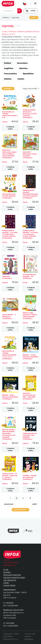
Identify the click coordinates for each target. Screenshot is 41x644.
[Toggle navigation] (35, 3)
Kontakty (7, 572)
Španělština (28, 74)
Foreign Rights (9, 585)
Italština (8, 79)
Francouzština (10, 74)
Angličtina (9, 68)
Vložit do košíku (10, 128)
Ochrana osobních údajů (14, 577)
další (34, 504)
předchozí (9, 504)
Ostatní (21, 79)
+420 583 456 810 (11, 563)
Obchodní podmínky (12, 575)
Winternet (29, 639)
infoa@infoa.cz (10, 565)
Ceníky (6, 583)
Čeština (7, 63)
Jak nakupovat (10, 580)
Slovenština (22, 63)
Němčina (23, 68)
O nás (6, 570)
